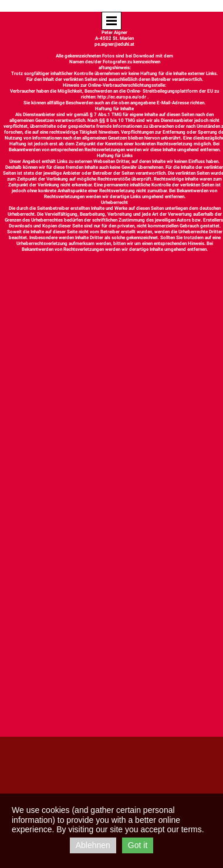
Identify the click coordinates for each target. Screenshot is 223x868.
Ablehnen (93, 845)
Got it (138, 845)
